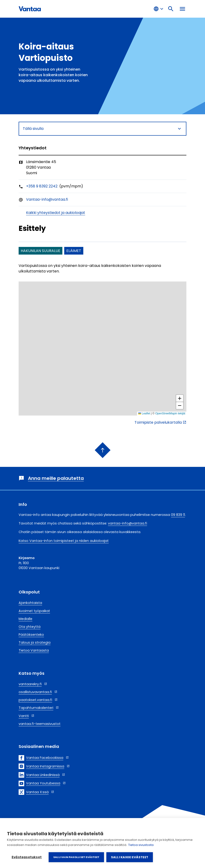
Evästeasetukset (27, 857)
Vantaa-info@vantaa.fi (47, 199)
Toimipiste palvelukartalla (158, 422)
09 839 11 (178, 515)
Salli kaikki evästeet (130, 857)
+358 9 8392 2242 (42, 186)
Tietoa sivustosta (141, 845)
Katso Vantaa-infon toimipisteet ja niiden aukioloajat (64, 541)
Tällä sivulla (102, 129)
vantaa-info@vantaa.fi (128, 523)
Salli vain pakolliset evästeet (76, 857)
